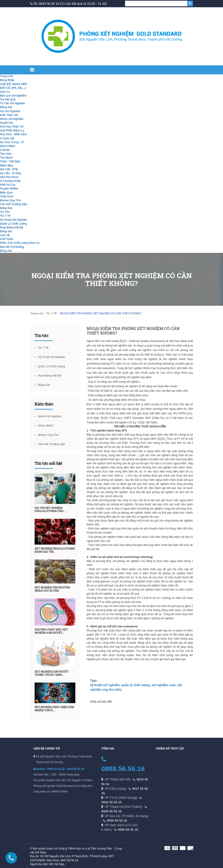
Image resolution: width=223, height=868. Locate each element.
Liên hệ (5, 235)
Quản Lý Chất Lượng (13, 224)
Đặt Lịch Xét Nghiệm (13, 96)
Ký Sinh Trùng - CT (12, 142)
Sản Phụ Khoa (9, 177)
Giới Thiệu (7, 239)
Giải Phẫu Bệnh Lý (12, 130)
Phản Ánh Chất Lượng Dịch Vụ (20, 243)
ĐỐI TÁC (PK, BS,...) (13, 88)
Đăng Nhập (7, 80)
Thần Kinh (7, 197)
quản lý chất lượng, (136, 685)
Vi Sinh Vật (7, 138)
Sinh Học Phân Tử (12, 127)
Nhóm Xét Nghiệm (12, 119)
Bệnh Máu (7, 166)
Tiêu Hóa (6, 154)
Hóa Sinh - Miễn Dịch (13, 134)
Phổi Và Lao (8, 185)
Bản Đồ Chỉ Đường (12, 247)
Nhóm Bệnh (8, 146)
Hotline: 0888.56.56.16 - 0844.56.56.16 (60, 769)
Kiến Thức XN (9, 115)
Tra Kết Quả (8, 100)
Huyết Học (7, 123)
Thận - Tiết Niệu (10, 161)
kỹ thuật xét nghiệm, (106, 685)
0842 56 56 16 (111, 802)
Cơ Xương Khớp (10, 181)
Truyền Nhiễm (9, 189)
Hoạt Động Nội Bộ (12, 228)
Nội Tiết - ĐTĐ (9, 169)
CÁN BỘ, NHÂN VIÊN (14, 84)
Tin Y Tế (5, 216)
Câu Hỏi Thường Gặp (14, 204)
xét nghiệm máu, (165, 685)
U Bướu (5, 150)
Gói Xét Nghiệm (10, 111)
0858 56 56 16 (111, 811)
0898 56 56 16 (128, 830)
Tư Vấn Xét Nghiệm (13, 103)
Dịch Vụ (5, 92)
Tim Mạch (6, 158)
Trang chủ (6, 76)
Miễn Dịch (6, 193)
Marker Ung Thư (10, 200)
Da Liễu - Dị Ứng (11, 173)
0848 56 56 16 (117, 821)
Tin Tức (5, 212)
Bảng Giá (6, 107)
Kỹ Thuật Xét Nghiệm (14, 220)
